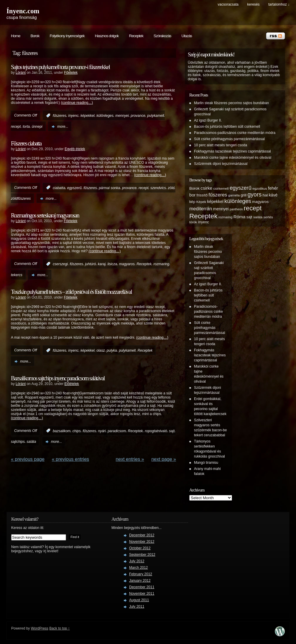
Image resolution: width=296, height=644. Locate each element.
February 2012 (141, 574)
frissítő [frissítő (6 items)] (202, 195)
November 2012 (142, 542)
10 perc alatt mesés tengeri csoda (221, 145)
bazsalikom (62, 431)
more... (63, 127)
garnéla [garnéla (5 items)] (234, 195)
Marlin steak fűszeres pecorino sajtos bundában (231, 103)
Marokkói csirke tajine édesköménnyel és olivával (233, 158)
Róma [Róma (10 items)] (240, 217)
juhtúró (90, 264)
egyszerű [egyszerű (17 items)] (241, 188)
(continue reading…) (77, 103)
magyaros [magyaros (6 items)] (260, 202)
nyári (102, 431)
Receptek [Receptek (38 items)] (203, 216)
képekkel (87, 116)
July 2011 (137, 607)
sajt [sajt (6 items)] (249, 217)
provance (138, 116)
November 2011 (142, 594)
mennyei (122, 116)
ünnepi (37, 127)
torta (26, 127)
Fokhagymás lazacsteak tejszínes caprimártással (232, 151)
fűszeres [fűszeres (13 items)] (218, 195)
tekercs (17, 275)
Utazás (186, 36)
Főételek (71, 73)
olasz (101, 350)
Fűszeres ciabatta (26, 143)
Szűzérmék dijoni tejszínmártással (221, 164)
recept (16, 127)
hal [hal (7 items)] (265, 195)
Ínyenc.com (23, 11)
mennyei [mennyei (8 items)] (221, 209)
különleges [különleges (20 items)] (238, 201)
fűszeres (59, 116)
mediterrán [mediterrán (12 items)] (201, 209)
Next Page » (164, 459)
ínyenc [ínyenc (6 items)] (203, 222)
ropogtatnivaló (156, 431)
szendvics (158, 188)
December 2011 (142, 587)
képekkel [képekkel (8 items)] (215, 201)
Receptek (136, 36)
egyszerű (74, 188)
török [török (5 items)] (193, 222)
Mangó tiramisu (206, 463)
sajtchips (18, 442)
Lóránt (21, 73)
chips (77, 431)
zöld (171, 188)
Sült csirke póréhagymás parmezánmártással (229, 139)
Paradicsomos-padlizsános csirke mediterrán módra (235, 133)
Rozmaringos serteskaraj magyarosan (45, 215)
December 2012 (142, 535)
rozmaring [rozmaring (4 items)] (225, 217)
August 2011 (139, 600)
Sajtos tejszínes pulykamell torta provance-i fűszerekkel (60, 67)
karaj (102, 264)
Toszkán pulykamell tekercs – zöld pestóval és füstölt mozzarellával (71, 292)
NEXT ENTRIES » (130, 459)
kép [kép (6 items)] (192, 202)
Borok (35, 36)
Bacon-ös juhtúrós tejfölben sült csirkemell (227, 127)
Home (16, 36)
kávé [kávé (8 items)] (273, 195)
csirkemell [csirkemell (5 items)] (221, 188)
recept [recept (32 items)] (253, 208)
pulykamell (156, 116)
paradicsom (117, 431)
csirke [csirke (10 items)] (206, 188)
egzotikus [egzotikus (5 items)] (260, 188)
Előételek (72, 384)
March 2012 (138, 568)
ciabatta (59, 188)
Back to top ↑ (59, 628)
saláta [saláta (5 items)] (258, 217)
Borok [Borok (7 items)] (194, 188)
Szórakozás (162, 36)
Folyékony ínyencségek (67, 36)
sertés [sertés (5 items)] (268, 217)
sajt (172, 431)
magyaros (127, 264)
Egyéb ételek (75, 149)
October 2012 (140, 548)
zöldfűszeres (21, 199)
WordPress (40, 628)
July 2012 (137, 561)
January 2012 (140, 581)
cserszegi (60, 264)
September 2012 (142, 555)
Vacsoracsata (228, 4)
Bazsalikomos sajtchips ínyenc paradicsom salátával (58, 378)
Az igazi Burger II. (208, 120)
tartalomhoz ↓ (279, 4)
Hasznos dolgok (107, 36)
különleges (105, 116)
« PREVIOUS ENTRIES (70, 459)
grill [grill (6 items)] (244, 195)
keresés (253, 4)
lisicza (112, 264)
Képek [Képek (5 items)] (201, 202)
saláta (31, 442)
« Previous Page (28, 459)
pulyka (112, 350)
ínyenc (73, 116)
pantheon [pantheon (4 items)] (236, 209)
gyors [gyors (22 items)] (254, 194)
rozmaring (161, 264)
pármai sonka (109, 188)
